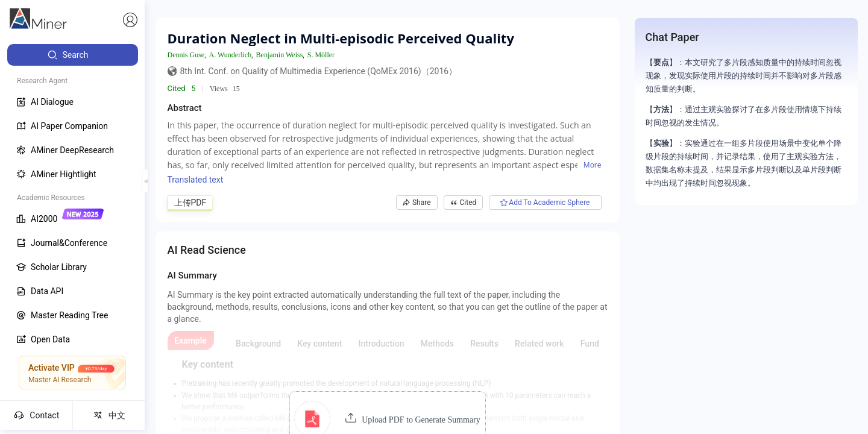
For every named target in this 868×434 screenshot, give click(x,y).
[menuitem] (73, 55)
